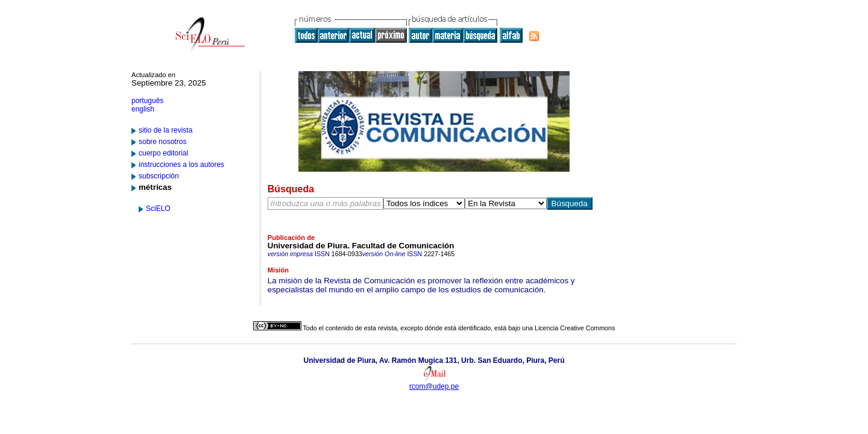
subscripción (159, 176)
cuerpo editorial (163, 153)
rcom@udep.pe (434, 386)
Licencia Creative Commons (575, 328)
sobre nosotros (162, 142)
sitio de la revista (165, 130)
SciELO (158, 209)
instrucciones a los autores (181, 165)
